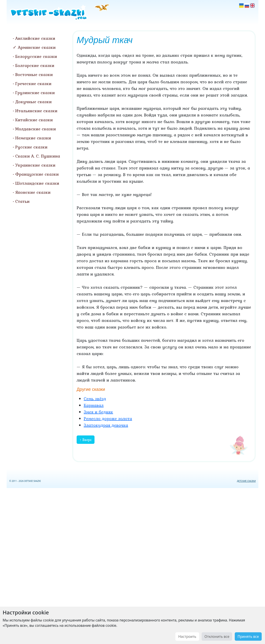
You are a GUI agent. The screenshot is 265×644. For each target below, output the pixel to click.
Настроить (187, 636)
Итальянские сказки (36, 111)
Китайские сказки (34, 120)
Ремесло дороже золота (108, 418)
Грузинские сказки (35, 93)
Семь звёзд (95, 399)
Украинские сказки (35, 165)
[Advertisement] (132, 565)
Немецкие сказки (33, 138)
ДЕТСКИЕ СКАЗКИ (246, 481)
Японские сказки (33, 192)
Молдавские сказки (36, 129)
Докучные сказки (33, 102)
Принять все (248, 636)
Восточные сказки (34, 74)
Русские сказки (31, 147)
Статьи (22, 201)
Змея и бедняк (98, 412)
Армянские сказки (37, 47)
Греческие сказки (33, 84)
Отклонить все (217, 636)
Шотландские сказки (37, 183)
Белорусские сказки (36, 56)
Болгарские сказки (35, 65)
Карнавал (94, 405)
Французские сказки (37, 174)
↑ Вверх (86, 440)
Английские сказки (35, 38)
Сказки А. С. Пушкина (38, 156)
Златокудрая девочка (106, 425)
